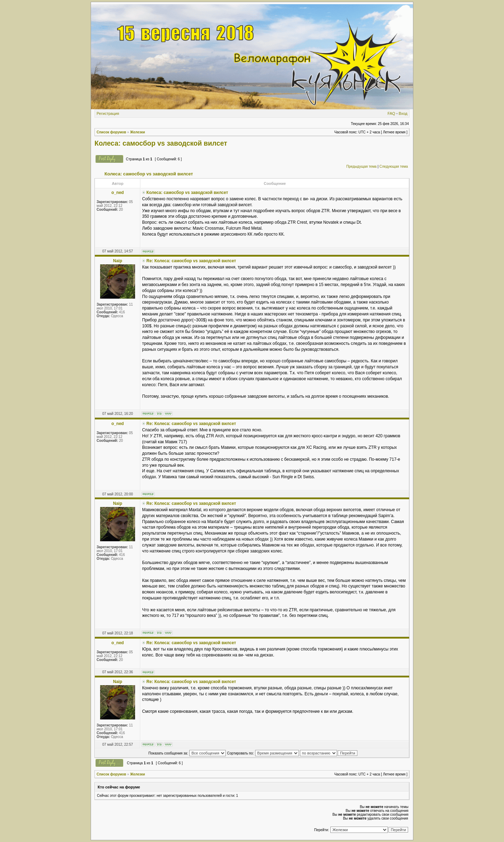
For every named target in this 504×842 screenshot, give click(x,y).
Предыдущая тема (361, 166)
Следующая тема (394, 166)
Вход (403, 113)
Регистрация (108, 113)
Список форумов (111, 132)
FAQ (391, 113)
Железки (138, 132)
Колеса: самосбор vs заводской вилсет (161, 143)
